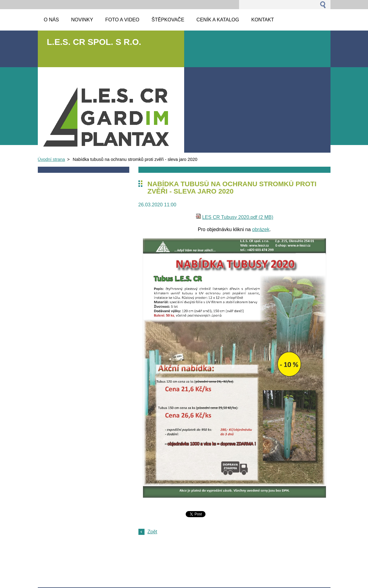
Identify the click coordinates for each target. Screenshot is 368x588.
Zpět (152, 532)
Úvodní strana (52, 159)
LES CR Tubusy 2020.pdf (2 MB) (238, 217)
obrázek (261, 229)
